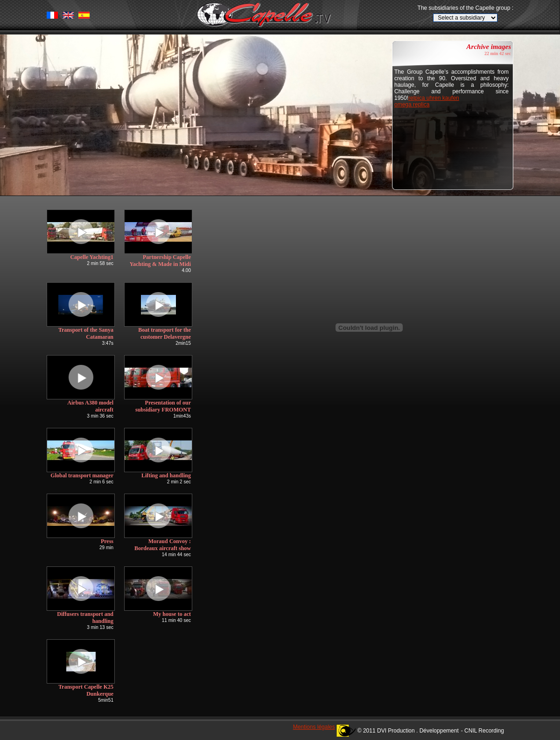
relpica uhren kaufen (434, 98)
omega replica (412, 105)
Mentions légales (314, 727)
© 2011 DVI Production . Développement (408, 731)
